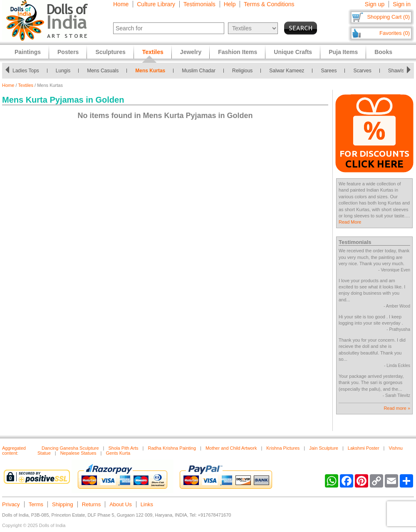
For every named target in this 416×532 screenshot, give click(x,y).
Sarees (331, 71)
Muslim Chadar (201, 71)
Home (121, 4)
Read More (350, 222)
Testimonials (199, 4)
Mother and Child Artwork (231, 448)
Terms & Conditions (269, 4)
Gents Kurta (118, 453)
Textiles (26, 85)
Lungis (65, 71)
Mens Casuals (105, 71)
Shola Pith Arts (123, 448)
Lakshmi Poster (364, 448)
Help (230, 4)
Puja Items (343, 52)
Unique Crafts (293, 52)
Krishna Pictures (283, 448)
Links (147, 504)
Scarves (365, 71)
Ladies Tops (28, 71)
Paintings (28, 52)
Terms (36, 504)
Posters (68, 52)
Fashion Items (238, 52)
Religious (244, 71)
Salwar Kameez (289, 71)
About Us (120, 504)
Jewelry (191, 52)
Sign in (402, 4)
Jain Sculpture (324, 448)
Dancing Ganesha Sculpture (70, 448)
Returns (92, 504)
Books (383, 52)
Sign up (375, 4)
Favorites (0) (395, 33)
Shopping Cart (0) (388, 17)
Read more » (397, 408)
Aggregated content (14, 451)
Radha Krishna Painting (172, 448)
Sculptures (110, 52)
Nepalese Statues (78, 453)
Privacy (11, 504)
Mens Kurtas (153, 71)
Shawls (398, 71)
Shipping (63, 504)
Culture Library (156, 4)
